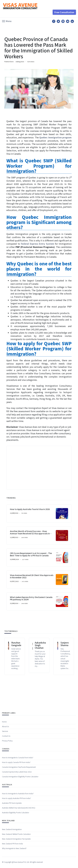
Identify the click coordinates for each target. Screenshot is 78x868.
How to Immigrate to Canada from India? (18, 781)
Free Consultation (64, 12)
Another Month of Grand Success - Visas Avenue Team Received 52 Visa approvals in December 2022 (30, 605)
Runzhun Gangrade (16, 674)
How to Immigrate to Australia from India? (18, 817)
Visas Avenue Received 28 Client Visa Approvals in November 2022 (32, 648)
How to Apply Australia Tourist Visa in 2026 (30, 581)
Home (4, 745)
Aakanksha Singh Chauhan (40, 675)
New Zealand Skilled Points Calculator (16, 857)
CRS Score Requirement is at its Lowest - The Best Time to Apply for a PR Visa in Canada (31, 626)
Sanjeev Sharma (65, 674)
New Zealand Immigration (12, 853)
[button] (7, 21)
